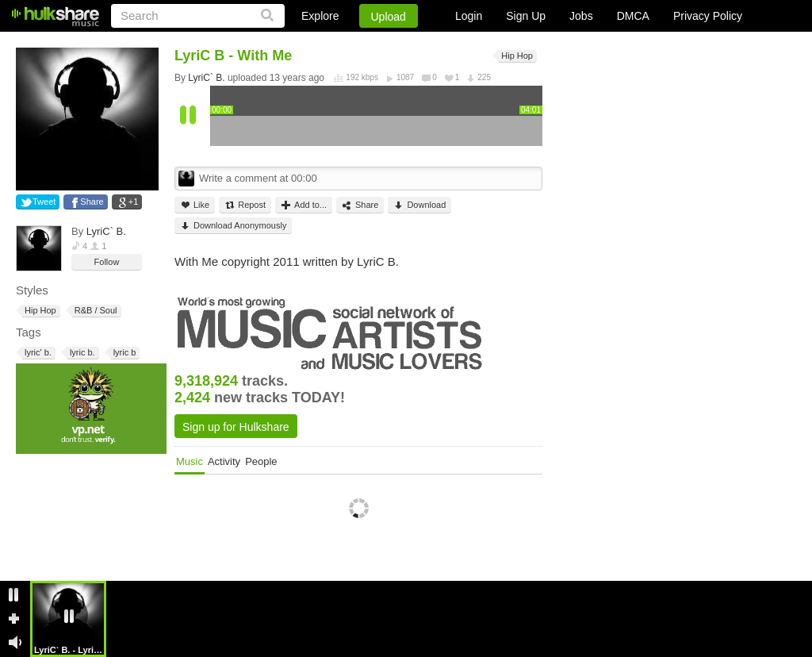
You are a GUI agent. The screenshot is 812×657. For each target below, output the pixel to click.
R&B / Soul (95, 311)
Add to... (304, 205)
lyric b (124, 353)
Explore (320, 16)
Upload (389, 17)
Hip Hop (39, 311)
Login (469, 16)
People (261, 461)
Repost (245, 205)
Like (195, 205)
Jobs (581, 16)
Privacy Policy (708, 16)
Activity (224, 461)
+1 (134, 202)
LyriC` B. (106, 231)
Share (92, 202)
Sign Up (526, 16)
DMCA (633, 16)
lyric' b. (37, 353)
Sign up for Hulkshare (236, 427)
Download (419, 205)
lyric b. (81, 353)
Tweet (44, 202)
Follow (107, 262)
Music (190, 461)
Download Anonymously (233, 226)
